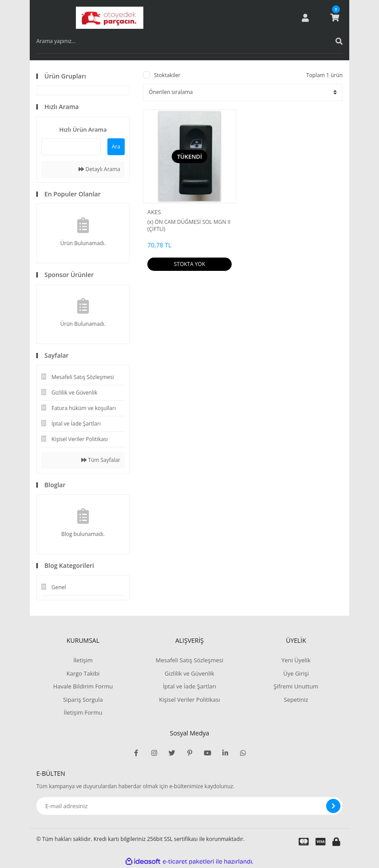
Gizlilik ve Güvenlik (189, 673)
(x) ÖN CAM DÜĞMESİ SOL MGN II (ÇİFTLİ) (189, 226)
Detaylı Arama (99, 169)
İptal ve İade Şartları (189, 686)
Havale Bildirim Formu (83, 686)
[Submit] (333, 806)
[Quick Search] (71, 147)
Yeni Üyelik (296, 660)
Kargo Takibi (83, 673)
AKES (154, 212)
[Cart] (335, 18)
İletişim (83, 660)
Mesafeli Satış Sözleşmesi (190, 660)
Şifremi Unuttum (296, 686)
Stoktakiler (167, 75)
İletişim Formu (83, 712)
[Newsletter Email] (189, 806)
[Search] (189, 41)
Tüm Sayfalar (101, 460)
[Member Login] (305, 18)
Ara (116, 147)
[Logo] (110, 18)
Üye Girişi (296, 673)
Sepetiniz (296, 700)
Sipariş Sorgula (83, 700)
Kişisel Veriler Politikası (189, 700)
